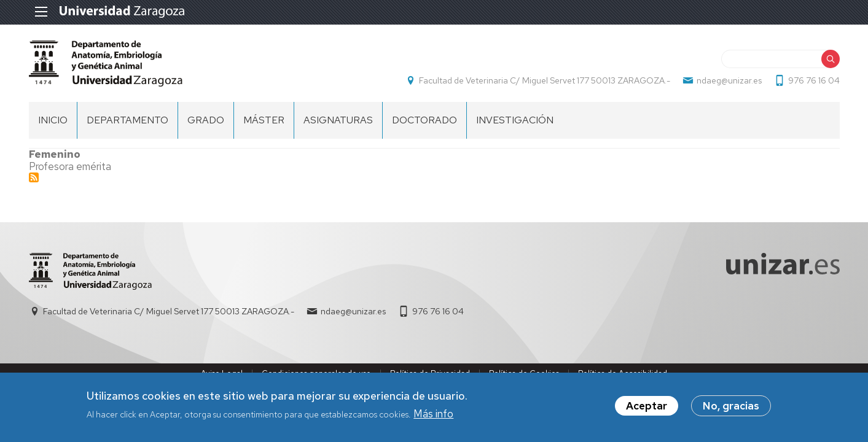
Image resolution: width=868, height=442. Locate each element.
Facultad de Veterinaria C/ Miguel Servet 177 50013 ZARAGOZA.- (545, 80)
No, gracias (731, 406)
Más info (433, 414)
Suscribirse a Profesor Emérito (34, 177)
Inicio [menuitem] (53, 120)
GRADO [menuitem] (206, 120)
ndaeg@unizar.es (729, 80)
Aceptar (647, 406)
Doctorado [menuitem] (424, 120)
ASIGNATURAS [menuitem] (338, 120)
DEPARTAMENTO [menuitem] (127, 120)
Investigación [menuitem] (515, 120)
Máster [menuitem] (264, 120)
